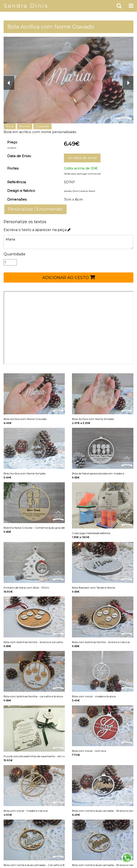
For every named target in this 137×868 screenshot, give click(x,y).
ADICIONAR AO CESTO (69, 277)
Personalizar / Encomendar (35, 209)
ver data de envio (82, 158)
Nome (25, 126)
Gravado (43, 126)
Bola (10, 126)
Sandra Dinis (26, 6)
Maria (68, 242)
